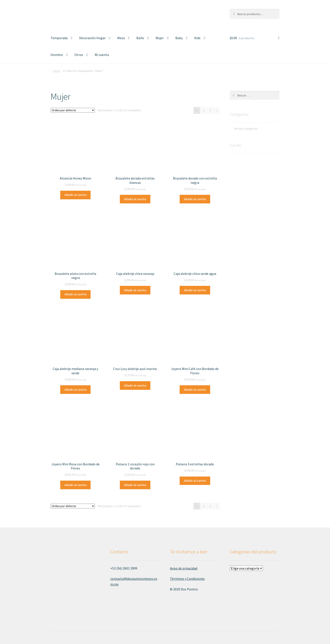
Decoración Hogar (92, 38)
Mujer (160, 38)
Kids (197, 38)
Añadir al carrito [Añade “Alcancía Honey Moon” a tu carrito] (76, 195)
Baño (140, 38)
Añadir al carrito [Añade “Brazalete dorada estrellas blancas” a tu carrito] (135, 199)
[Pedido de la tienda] (73, 110)
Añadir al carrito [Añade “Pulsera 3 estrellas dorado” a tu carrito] (195, 481)
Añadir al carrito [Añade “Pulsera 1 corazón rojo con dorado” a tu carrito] (135, 485)
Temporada (59, 38)
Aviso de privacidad (184, 568)
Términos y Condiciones (187, 579)
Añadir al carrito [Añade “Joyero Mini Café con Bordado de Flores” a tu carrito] (195, 390)
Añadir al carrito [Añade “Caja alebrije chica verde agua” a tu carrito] (195, 290)
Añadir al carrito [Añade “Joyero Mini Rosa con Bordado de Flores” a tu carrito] (76, 485)
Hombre (57, 55)
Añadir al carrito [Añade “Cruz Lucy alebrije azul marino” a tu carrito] (135, 385)
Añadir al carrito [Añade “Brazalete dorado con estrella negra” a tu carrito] (195, 199)
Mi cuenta (102, 55)
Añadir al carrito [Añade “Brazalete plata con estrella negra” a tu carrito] (76, 294)
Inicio (57, 71)
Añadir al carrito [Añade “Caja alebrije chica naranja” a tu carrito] (135, 290)
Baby (179, 38)
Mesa (121, 38)
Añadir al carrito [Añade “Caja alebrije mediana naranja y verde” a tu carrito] (76, 390)
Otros (79, 55)
